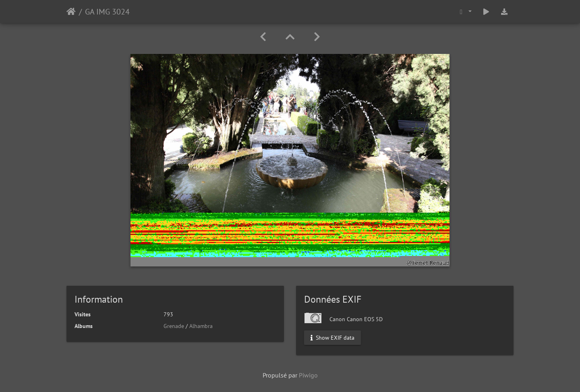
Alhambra (201, 326)
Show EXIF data (332, 338)
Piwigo (308, 375)
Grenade (174, 326)
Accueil (71, 12)
